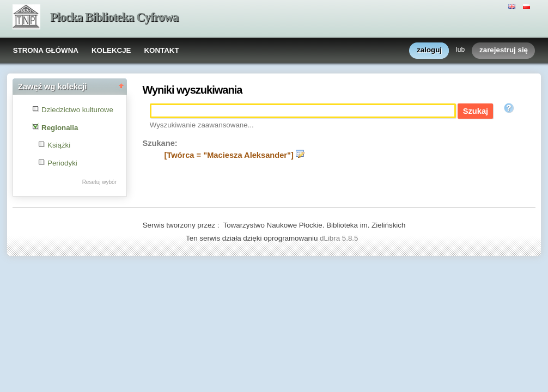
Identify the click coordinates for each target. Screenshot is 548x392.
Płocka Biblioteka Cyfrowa (114, 17)
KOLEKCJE (111, 50)
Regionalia (60, 128)
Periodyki (62, 163)
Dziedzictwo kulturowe (77, 110)
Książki (59, 145)
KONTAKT (161, 50)
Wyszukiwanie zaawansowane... (202, 125)
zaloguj (429, 50)
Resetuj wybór (99, 182)
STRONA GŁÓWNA (46, 50)
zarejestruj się (504, 50)
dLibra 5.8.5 (340, 238)
